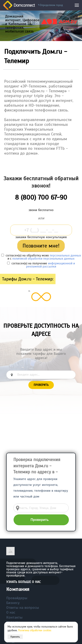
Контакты (14, 617)
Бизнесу (13, 603)
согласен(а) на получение (41, 265)
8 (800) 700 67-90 (41, 197)
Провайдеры (17, 598)
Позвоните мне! (41, 246)
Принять (15, 637)
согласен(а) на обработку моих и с (41, 257)
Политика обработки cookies (35, 630)
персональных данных (65, 255)
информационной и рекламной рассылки (51, 265)
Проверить (41, 385)
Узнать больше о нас (23, 582)
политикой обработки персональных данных (43, 259)
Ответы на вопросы (23, 608)
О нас (11, 612)
